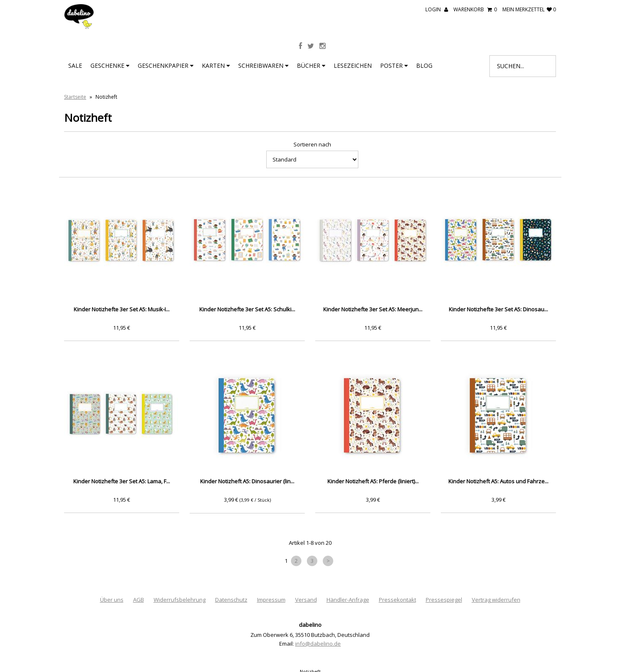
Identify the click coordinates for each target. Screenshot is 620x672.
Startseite (75, 97)
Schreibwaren (263, 65)
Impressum (271, 600)
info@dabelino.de (318, 644)
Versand (306, 600)
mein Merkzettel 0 (529, 9)
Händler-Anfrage (348, 600)
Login (437, 9)
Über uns (112, 600)
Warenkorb (475, 9)
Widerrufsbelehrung (180, 600)
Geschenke (110, 65)
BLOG (424, 65)
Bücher (311, 65)
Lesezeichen (353, 65)
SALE (75, 65)
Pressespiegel (444, 600)
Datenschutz (231, 600)
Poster (394, 65)
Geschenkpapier (166, 65)
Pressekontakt (397, 600)
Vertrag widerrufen (496, 600)
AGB (139, 600)
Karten (216, 65)
